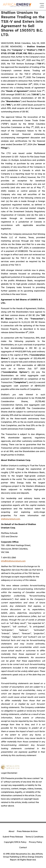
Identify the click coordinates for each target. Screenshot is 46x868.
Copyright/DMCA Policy (15, 842)
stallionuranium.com (10, 519)
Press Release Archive (27, 831)
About (11, 831)
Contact (23, 847)
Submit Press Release (13, 837)
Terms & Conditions (34, 837)
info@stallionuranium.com (13, 561)
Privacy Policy (35, 842)
